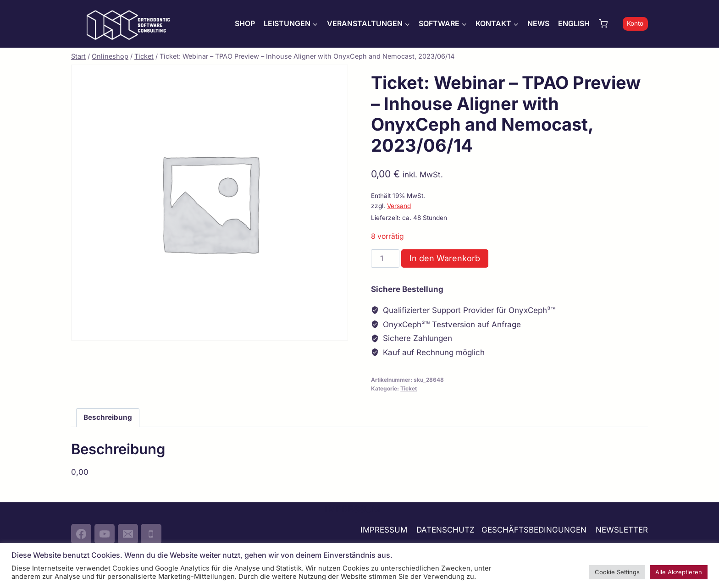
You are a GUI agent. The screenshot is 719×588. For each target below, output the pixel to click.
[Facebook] (81, 534)
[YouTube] (105, 534)
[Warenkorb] (608, 24)
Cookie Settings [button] (617, 572)
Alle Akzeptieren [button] (679, 572)
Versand (399, 206)
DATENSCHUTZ (445, 530)
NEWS (538, 23)
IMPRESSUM (384, 530)
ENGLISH (574, 23)
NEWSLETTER (622, 530)
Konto (635, 23)
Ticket (409, 388)
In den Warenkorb (445, 258)
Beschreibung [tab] (108, 417)
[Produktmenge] (385, 258)
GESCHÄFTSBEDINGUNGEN (535, 530)
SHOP (245, 23)
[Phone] (151, 534)
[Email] (128, 534)
